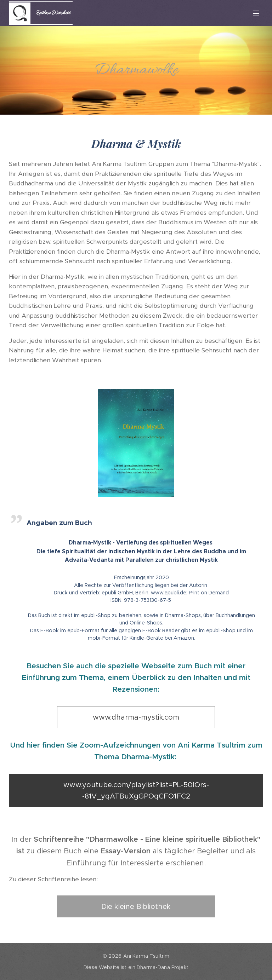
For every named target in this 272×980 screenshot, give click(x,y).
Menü (256, 13)
